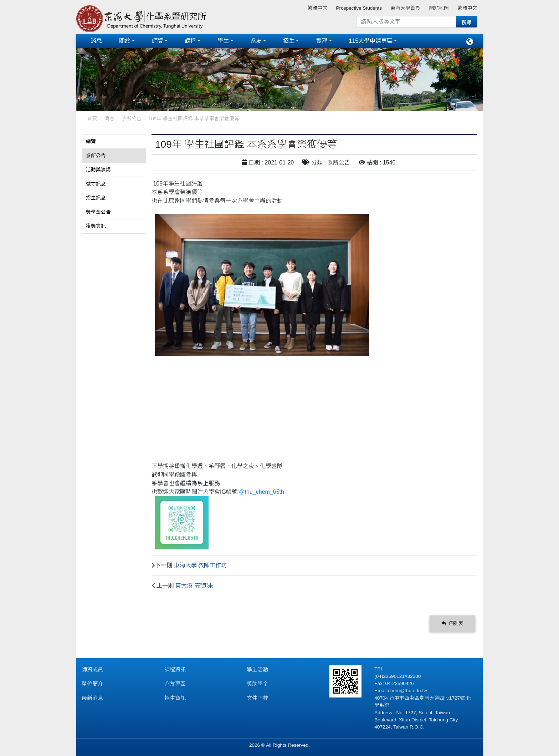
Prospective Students (359, 8)
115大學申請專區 (371, 41)
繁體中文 (318, 8)
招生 (289, 41)
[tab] (114, 142)
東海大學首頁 (405, 8)
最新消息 (92, 698)
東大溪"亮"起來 (194, 586)
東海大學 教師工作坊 (200, 565)
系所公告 (132, 119)
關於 (125, 41)
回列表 (452, 623)
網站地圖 (439, 8)
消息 (96, 41)
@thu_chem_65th (261, 492)
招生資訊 (175, 698)
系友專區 (175, 684)
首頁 (92, 119)
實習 (322, 41)
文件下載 (257, 698)
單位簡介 (92, 684)
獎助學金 (257, 684)
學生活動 (257, 669)
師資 (158, 41)
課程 (190, 41)
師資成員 (92, 669)
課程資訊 (175, 669)
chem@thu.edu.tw (407, 691)
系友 (256, 41)
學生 (223, 41)
